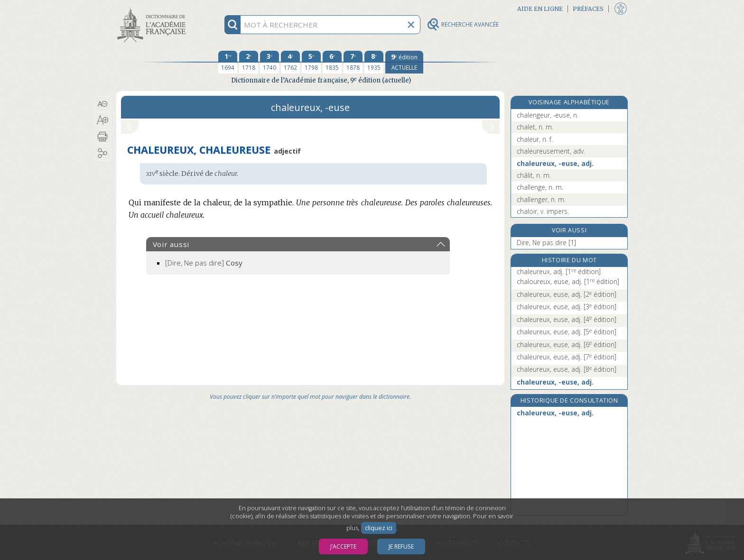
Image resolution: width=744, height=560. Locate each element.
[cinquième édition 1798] (311, 62)
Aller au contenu (153, 8)
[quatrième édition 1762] (290, 62)
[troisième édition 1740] (270, 62)
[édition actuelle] (404, 62)
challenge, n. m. (540, 187)
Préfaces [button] (588, 9)
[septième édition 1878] (353, 62)
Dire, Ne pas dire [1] (546, 243)
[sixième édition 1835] (332, 62)
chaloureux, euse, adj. (568, 281)
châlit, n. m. (534, 175)
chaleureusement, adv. (551, 151)
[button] (103, 104)
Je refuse (401, 546)
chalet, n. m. (535, 127)
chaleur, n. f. (535, 139)
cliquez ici (379, 528)
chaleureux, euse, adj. (567, 294)
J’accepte (343, 546)
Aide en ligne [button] (540, 9)
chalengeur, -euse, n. (548, 115)
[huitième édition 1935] (374, 62)
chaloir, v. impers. (543, 211)
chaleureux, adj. (559, 271)
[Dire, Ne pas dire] (204, 263)
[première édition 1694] (228, 62)
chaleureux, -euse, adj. (555, 163)
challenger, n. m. (541, 199)
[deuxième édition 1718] (249, 62)
